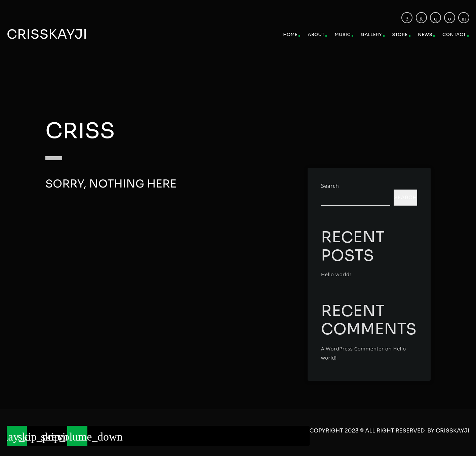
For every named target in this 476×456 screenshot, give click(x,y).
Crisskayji (47, 34)
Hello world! (336, 274)
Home (290, 34)
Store (400, 34)
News (425, 34)
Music (343, 34)
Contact (454, 34)
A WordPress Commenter (352, 348)
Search (330, 186)
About (316, 34)
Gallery (371, 34)
